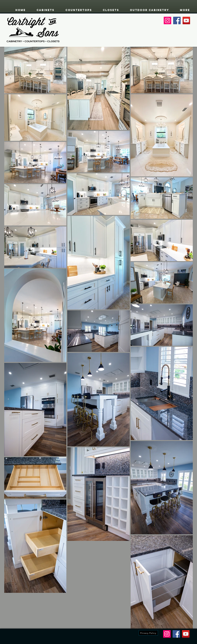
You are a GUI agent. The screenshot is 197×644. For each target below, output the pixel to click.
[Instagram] (167, 20)
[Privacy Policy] (148, 633)
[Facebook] (177, 20)
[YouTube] (186, 20)
